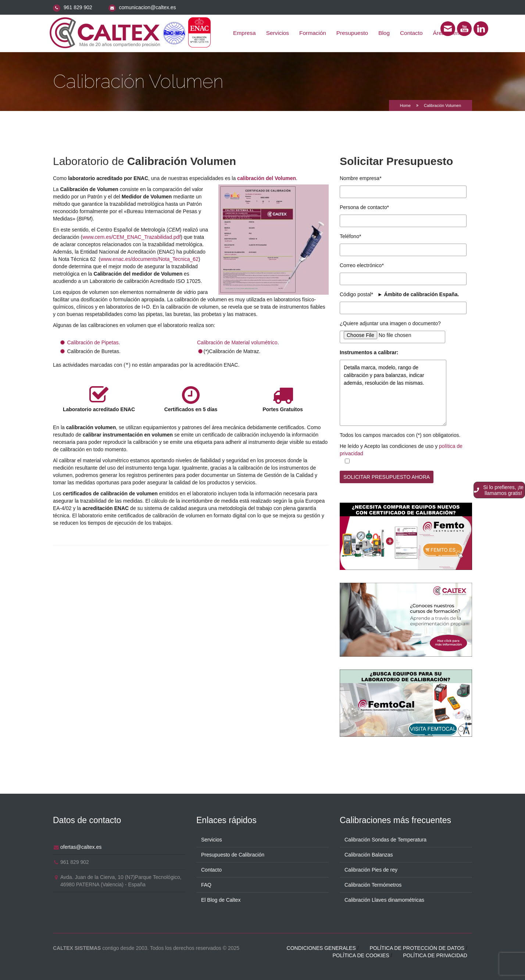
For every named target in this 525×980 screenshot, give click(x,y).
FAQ (206, 884)
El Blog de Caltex (221, 899)
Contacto (411, 33)
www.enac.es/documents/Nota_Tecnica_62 (149, 259)
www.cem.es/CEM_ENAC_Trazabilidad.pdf (131, 237)
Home (405, 105)
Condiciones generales (321, 947)
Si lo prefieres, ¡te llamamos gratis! (499, 490)
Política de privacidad (435, 954)
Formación (313, 33)
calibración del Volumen (267, 178)
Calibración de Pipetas (93, 342)
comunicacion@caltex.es (148, 7)
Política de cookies (361, 954)
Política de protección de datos (417, 947)
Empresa (244, 33)
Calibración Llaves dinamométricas (384, 899)
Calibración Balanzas (369, 854)
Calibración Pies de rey (371, 869)
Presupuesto (352, 33)
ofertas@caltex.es (81, 846)
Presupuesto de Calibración (233, 854)
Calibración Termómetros (373, 884)
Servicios (278, 33)
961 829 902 (78, 7)
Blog (384, 33)
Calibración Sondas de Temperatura (385, 839)
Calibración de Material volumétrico (237, 342)
